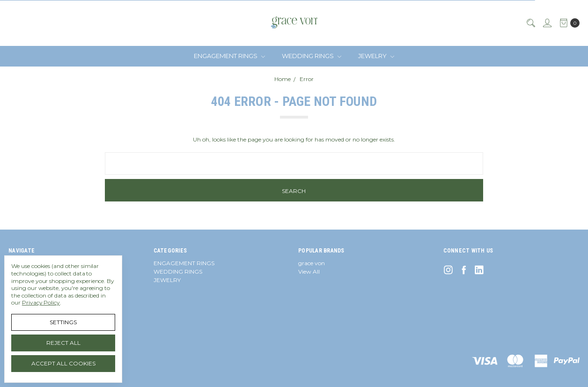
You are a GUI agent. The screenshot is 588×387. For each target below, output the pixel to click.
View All (309, 272)
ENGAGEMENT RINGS (229, 56)
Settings (63, 322)
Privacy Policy (41, 302)
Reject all (63, 343)
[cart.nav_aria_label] (568, 23)
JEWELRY (376, 56)
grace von (312, 263)
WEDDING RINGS (312, 56)
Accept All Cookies (63, 363)
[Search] (530, 23)
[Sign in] (547, 23)
